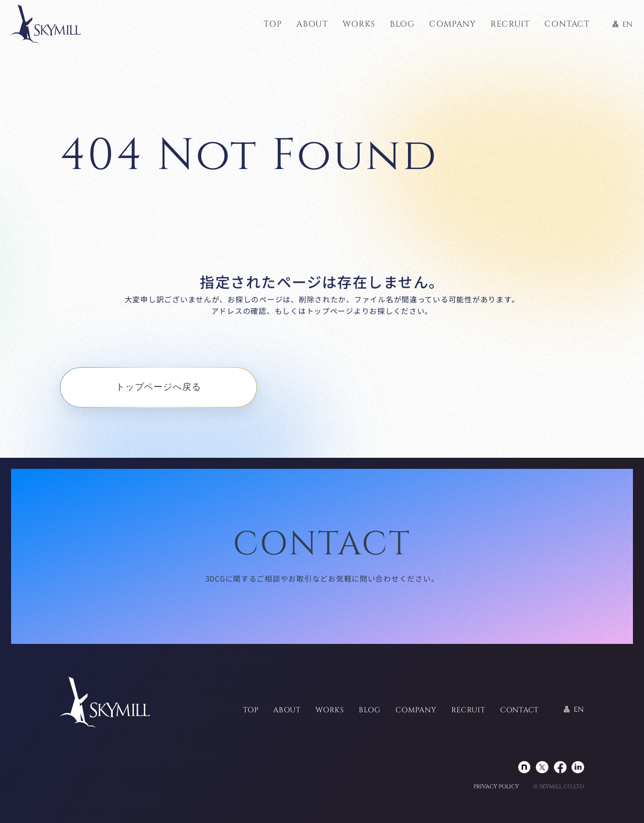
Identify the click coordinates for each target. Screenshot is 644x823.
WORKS (359, 24)
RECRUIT (510, 24)
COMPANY (453, 24)
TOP (272, 24)
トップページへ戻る (158, 387)
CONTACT (567, 24)
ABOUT (312, 24)
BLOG (402, 24)
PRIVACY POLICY (496, 787)
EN (622, 25)
